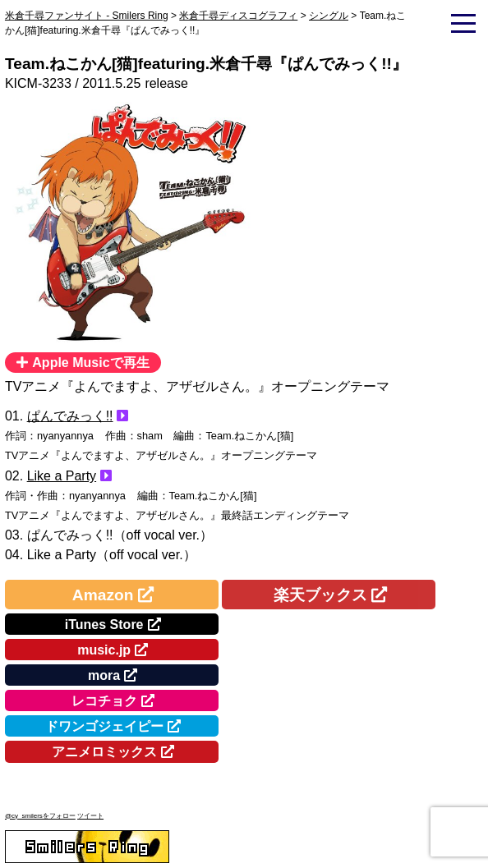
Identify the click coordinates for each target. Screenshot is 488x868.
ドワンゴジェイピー (104, 726)
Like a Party (62, 476)
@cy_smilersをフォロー (40, 816)
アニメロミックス (104, 752)
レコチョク (104, 701)
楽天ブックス (320, 595)
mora (104, 675)
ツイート (90, 816)
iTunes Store (104, 625)
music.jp (104, 650)
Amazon (103, 595)
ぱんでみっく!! (70, 416)
